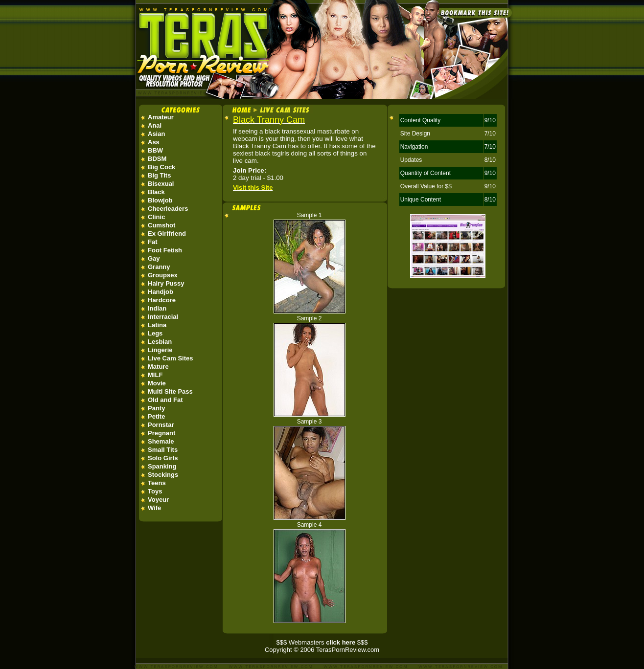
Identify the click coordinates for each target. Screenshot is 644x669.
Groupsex (163, 275)
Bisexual (161, 184)
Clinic (156, 217)
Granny (159, 267)
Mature (158, 367)
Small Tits (163, 450)
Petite (156, 416)
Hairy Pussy (166, 283)
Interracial (163, 317)
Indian (157, 308)
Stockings (163, 475)
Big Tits (159, 175)
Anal (155, 125)
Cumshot (161, 225)
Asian (156, 134)
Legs (155, 333)
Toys (155, 491)
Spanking (162, 466)
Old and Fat (165, 400)
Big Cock (161, 167)
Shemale (161, 441)
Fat (153, 242)
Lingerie (160, 350)
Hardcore (162, 300)
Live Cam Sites (171, 358)
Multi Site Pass (170, 391)
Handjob (161, 292)
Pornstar (161, 425)
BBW (155, 150)
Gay (154, 258)
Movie (157, 383)
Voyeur (158, 500)
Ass (154, 142)
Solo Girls (163, 458)
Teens (157, 483)
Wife (154, 508)
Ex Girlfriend (167, 234)
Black (156, 192)
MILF (155, 375)
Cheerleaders (168, 209)
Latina (157, 325)
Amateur (161, 117)
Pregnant (161, 433)
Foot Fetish (165, 250)
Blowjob (160, 200)
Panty (156, 408)
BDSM (157, 159)
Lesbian (160, 342)
